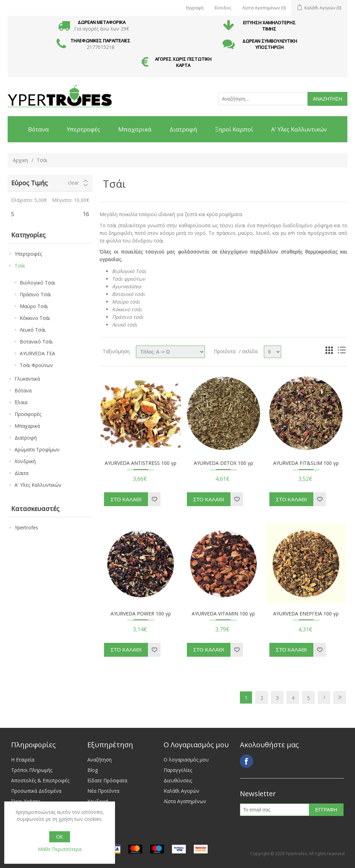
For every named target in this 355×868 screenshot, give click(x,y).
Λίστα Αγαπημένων (185, 801)
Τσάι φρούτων (129, 279)
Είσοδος (223, 8)
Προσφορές (28, 414)
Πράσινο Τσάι (35, 294)
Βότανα (23, 390)
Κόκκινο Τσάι (35, 318)
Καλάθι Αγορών (181, 791)
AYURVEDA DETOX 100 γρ (223, 463)
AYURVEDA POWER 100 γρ (141, 614)
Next (324, 697)
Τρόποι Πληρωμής (32, 770)
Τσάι (20, 266)
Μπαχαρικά (27, 426)
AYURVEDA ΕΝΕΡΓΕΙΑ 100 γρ (306, 614)
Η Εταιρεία (23, 760)
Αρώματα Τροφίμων (37, 449)
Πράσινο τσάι (128, 317)
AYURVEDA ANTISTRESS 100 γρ (141, 463)
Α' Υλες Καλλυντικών (38, 485)
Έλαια (21, 402)
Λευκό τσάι (125, 325)
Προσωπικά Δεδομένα (36, 791)
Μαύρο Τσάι (34, 306)
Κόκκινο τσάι (127, 309)
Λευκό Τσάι (33, 330)
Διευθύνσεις (178, 780)
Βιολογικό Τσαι (37, 283)
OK (60, 837)
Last (340, 697)
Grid (329, 350)
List (341, 350)
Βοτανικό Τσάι (36, 342)
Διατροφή (26, 438)
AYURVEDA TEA (37, 353)
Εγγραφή (195, 8)
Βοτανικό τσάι (128, 294)
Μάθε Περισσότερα (60, 849)
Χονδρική (25, 461)
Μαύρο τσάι (126, 302)
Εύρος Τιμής (29, 183)
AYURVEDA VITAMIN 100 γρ (223, 614)
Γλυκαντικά (27, 379)
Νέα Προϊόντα (103, 791)
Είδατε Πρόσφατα (107, 780)
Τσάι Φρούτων (36, 365)
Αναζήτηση (99, 760)
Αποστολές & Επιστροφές (40, 780)
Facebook (246, 761)
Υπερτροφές (28, 254)
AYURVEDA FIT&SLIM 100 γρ (306, 463)
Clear (73, 183)
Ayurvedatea (127, 286)
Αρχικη (20, 160)
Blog (93, 770)
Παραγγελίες (178, 770)
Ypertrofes (26, 527)
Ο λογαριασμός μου (186, 760)
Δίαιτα (21, 473)
